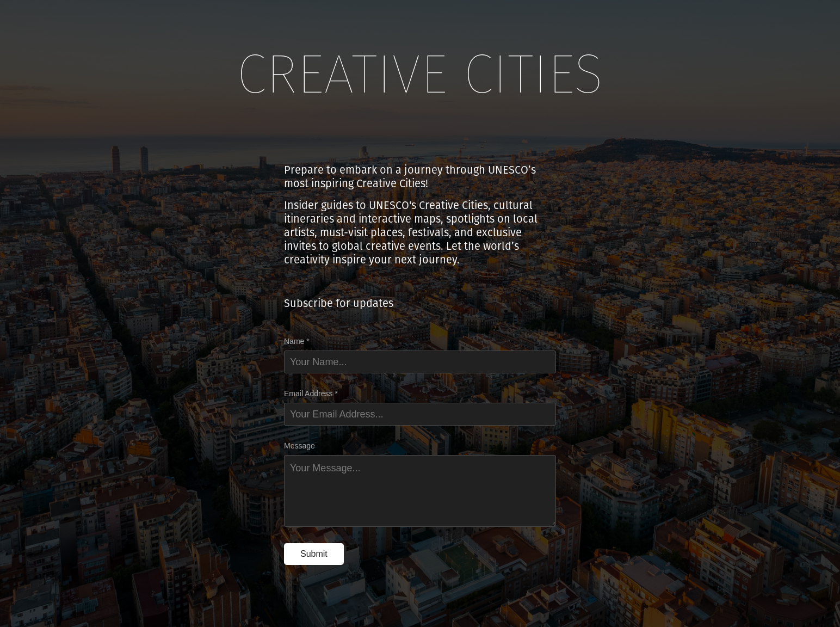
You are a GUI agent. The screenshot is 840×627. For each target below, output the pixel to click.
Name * (297, 341)
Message (299, 446)
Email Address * (311, 394)
